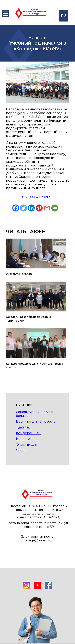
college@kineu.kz (37, 540)
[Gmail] (47, 208)
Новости (23, 439)
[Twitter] (23, 208)
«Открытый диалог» (19, 274)
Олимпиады (27, 445)
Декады (23, 427)
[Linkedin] (31, 208)
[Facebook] (16, 208)
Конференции (28, 433)
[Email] (55, 208)
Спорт (21, 450)
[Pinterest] (39, 208)
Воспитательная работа (36, 421)
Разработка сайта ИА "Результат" (39, 514)
